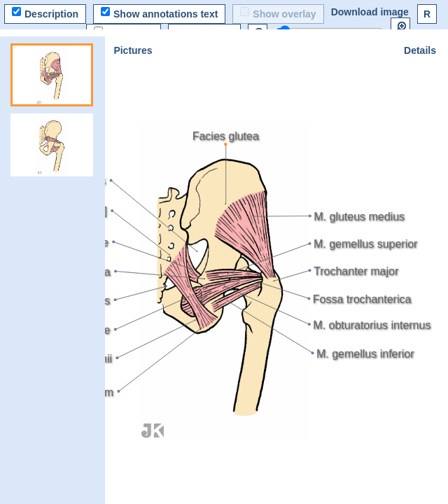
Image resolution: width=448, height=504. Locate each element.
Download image (370, 12)
